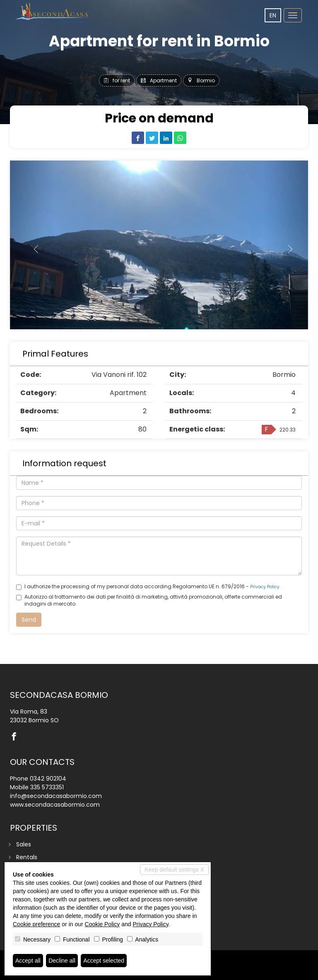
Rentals (27, 857)
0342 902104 (48, 779)
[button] (32, 245)
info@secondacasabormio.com (56, 796)
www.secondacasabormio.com (55, 805)
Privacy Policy (265, 587)
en (273, 15)
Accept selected (104, 961)
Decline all (62, 961)
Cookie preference (36, 924)
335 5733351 (47, 787)
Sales (24, 844)
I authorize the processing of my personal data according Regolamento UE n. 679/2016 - (148, 586)
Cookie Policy (102, 924)
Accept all (28, 961)
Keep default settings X (174, 870)
